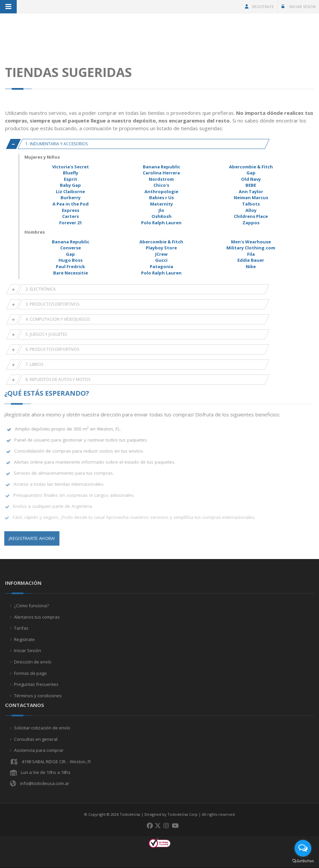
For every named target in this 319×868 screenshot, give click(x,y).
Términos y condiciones (38, 696)
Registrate (259, 7)
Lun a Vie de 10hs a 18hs (46, 772)
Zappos (251, 223)
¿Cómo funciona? (31, 606)
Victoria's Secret (71, 167)
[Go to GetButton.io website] (303, 861)
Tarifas (21, 628)
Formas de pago (30, 673)
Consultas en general (36, 739)
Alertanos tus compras (37, 617)
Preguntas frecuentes (36, 684)
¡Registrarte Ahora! (28, 538)
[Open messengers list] (303, 848)
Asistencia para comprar (39, 750)
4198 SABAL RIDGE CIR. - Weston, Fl (56, 762)
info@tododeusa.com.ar (45, 783)
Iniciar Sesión (298, 7)
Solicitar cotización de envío (42, 728)
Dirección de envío (33, 662)
